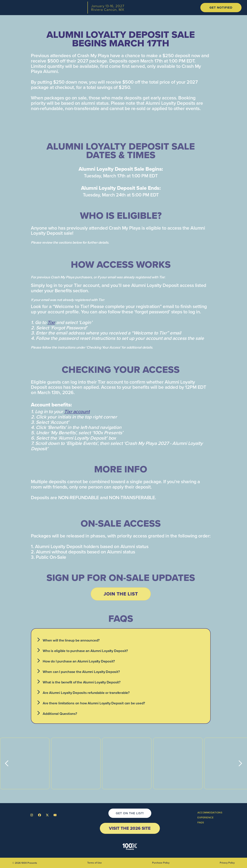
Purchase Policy (161, 863)
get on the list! (130, 813)
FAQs (201, 822)
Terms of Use (95, 863)
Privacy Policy (227, 863)
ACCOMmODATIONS (210, 812)
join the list (121, 594)
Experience (205, 817)
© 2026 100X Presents (25, 863)
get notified (221, 7)
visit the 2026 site (130, 828)
